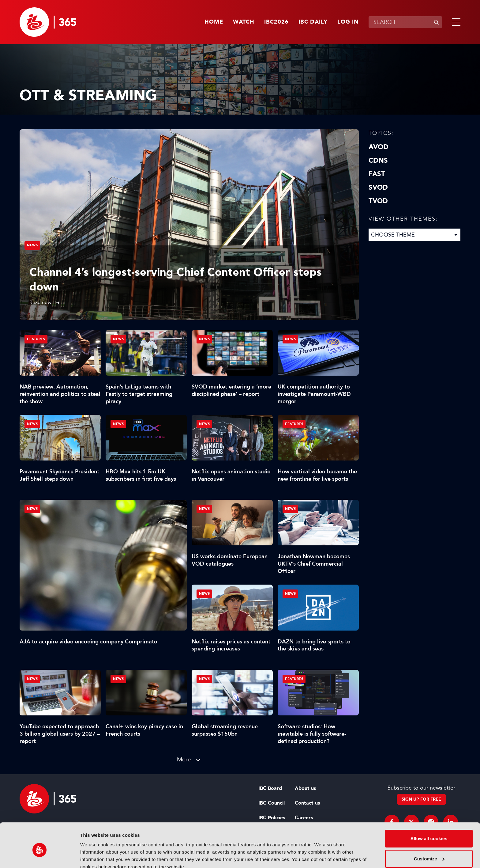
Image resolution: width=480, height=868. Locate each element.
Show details (94, 856)
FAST (377, 174)
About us (305, 788)
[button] (455, 22)
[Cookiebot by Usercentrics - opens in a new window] (40, 856)
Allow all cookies (429, 811)
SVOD (378, 188)
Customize (429, 831)
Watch (244, 22)
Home (214, 22)
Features (36, 339)
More (184, 759)
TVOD (378, 201)
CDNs (378, 161)
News (32, 245)
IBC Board (270, 788)
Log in (348, 22)
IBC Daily (313, 22)
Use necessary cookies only (429, 851)
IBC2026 (276, 22)
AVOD (379, 147)
